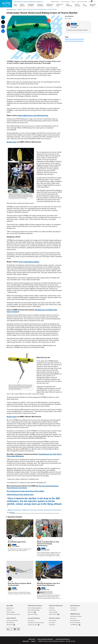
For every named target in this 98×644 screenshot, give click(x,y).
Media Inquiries (10, 608)
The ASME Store (75, 625)
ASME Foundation (55, 2)
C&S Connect (11, 625)
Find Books (52, 608)
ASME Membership (75, 614)
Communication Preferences (63, 639)
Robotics (81, 41)
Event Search (52, 623)
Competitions (52, 625)
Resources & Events (33, 614)
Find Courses (31, 621)
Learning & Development (34, 618)
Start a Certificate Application (35, 608)
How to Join (73, 618)
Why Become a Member (76, 616)
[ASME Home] (6, 4)
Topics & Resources (11, 9)
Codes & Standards (11, 618)
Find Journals (52, 610)
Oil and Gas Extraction (72, 41)
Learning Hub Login (33, 625)
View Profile (74, 27)
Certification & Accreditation (35, 606)
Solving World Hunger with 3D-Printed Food (33, 116)
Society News (73, 610)
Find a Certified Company (34, 610)
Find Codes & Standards (12, 620)
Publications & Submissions (56, 606)
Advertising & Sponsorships (13, 614)
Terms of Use (32, 639)
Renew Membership (75, 620)
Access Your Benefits (75, 623)
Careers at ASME (10, 612)
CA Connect (32, 612)
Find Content (73, 608)
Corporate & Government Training (36, 623)
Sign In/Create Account (82, 2)
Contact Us (9, 610)
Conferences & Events (54, 618)
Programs (73, 2)
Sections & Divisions (65, 2)
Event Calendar (53, 621)
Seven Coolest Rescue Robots (29, 262)
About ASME (10, 606)
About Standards (10, 623)
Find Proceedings (53, 612)
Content (19, 9)
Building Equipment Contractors (74, 39)
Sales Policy (26, 641)
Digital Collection (54, 614)
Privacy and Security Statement (45, 639)
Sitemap (33, 641)
